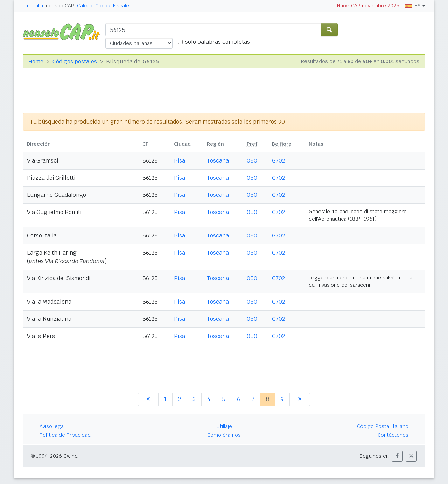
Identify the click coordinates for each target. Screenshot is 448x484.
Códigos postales (75, 61)
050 (252, 161)
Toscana (218, 161)
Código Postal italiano (383, 426)
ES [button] (413, 6)
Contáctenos (393, 435)
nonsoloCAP (60, 6)
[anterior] (148, 399)
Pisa (180, 161)
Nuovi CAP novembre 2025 (368, 6)
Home (36, 61)
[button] (397, 456)
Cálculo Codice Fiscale (103, 6)
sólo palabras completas (218, 42)
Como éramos (224, 435)
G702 (278, 161)
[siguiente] (300, 399)
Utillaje (224, 426)
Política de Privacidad (65, 435)
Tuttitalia (33, 6)
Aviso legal (52, 426)
